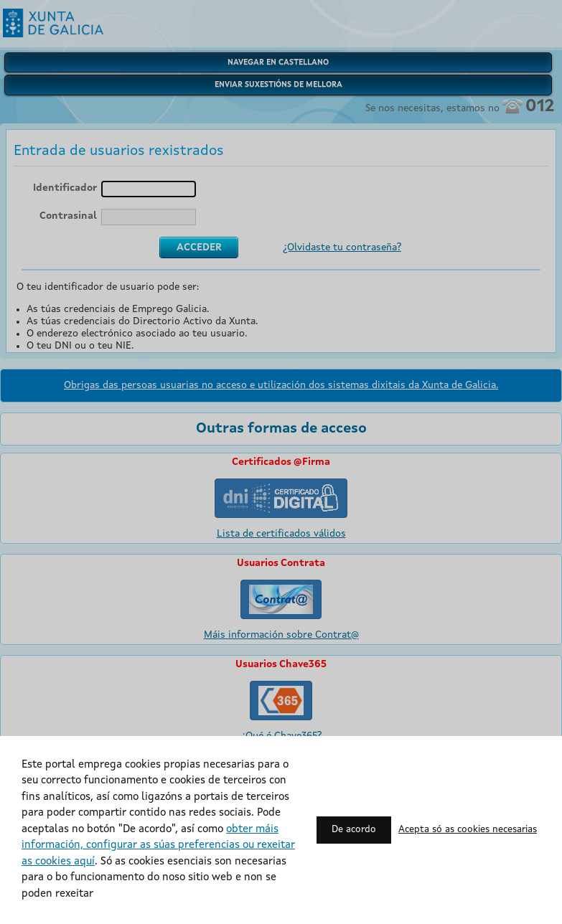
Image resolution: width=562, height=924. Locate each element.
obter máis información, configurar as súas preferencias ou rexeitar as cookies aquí (158, 846)
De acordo (354, 830)
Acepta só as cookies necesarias (468, 830)
